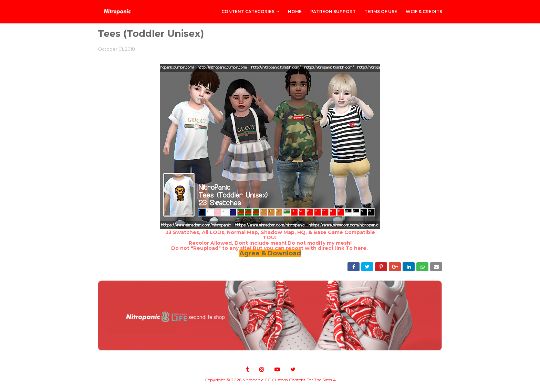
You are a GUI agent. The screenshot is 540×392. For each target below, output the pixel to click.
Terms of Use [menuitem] (381, 12)
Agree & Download (270, 253)
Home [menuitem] (295, 12)
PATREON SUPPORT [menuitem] (333, 12)
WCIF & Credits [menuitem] (424, 12)
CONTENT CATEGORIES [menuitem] (248, 12)
